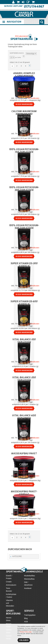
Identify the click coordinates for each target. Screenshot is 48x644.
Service (29, 611)
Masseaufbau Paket (24, 454)
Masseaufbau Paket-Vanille (24, 493)
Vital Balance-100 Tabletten (24, 341)
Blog (26, 618)
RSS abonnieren (22, 36)
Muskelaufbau (30, 576)
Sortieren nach (17, 53)
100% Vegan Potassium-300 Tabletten (24, 189)
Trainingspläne (30, 615)
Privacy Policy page (26, 632)
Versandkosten (34, 98)
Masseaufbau (29, 579)
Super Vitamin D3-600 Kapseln (24, 303)
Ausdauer (28, 588)
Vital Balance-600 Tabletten (24, 417)
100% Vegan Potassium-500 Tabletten (24, 227)
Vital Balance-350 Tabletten (24, 379)
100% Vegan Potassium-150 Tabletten (24, 151)
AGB (26, 622)
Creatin (9, 582)
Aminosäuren (11, 585)
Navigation (14, 22)
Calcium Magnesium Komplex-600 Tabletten (24, 114)
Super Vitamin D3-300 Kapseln (24, 265)
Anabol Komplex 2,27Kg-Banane (24, 75)
